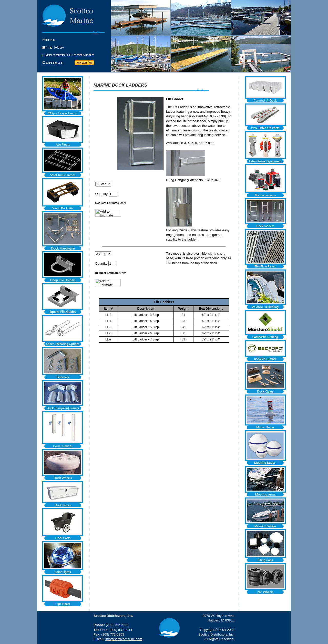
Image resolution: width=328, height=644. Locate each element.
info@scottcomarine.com (124, 639)
